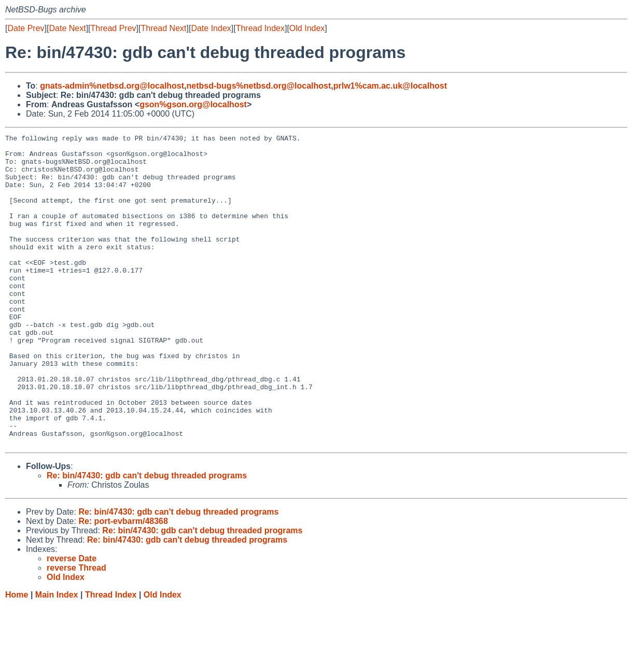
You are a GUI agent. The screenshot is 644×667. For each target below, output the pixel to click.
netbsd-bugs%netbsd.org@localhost (259, 86)
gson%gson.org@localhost (193, 104)
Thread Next (163, 28)
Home (17, 657)
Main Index (57, 657)
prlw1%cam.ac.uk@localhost (390, 86)
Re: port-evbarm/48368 (123, 583)
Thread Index (260, 28)
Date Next (67, 28)
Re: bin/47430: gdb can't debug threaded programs (147, 538)
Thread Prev (114, 28)
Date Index (211, 28)
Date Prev (26, 28)
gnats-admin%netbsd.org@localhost (112, 86)
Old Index (307, 28)
